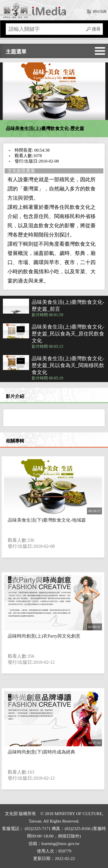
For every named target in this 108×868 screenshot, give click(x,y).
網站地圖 (100, 12)
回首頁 (33, 10)
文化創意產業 (21, 171)
